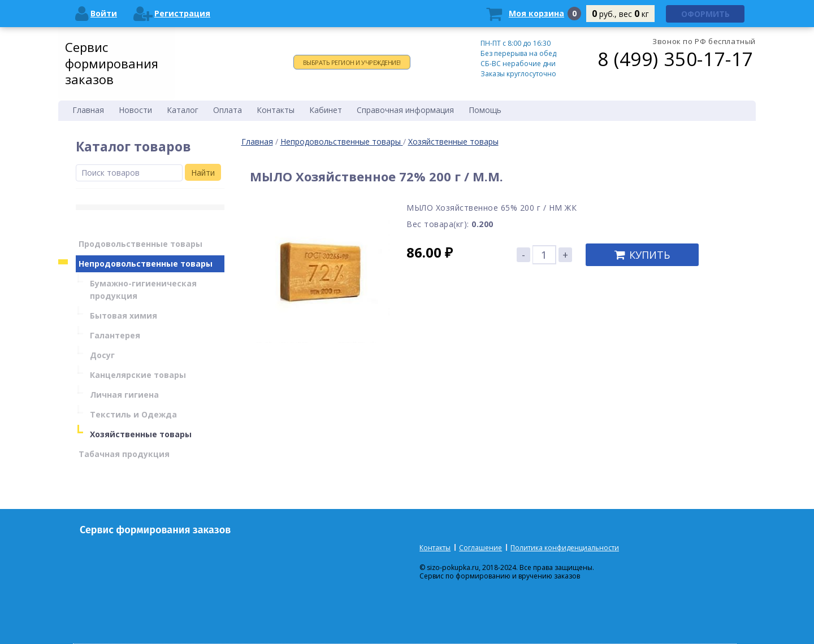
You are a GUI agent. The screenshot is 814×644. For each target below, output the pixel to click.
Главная (257, 142)
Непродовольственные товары (342, 142)
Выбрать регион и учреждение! (352, 62)
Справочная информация (405, 110)
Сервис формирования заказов (112, 63)
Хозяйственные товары (453, 142)
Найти (203, 173)
